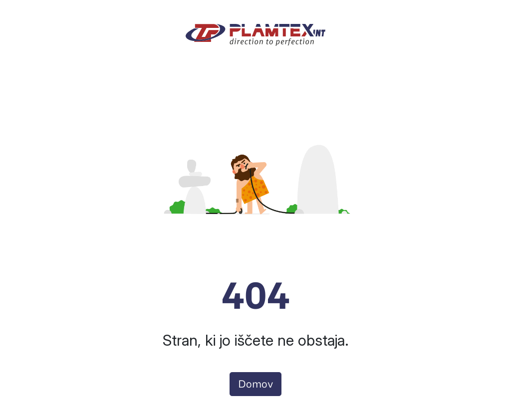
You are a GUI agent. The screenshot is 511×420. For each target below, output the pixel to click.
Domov (255, 384)
